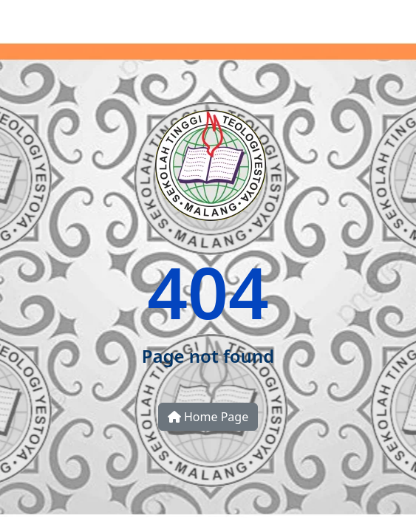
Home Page (208, 417)
